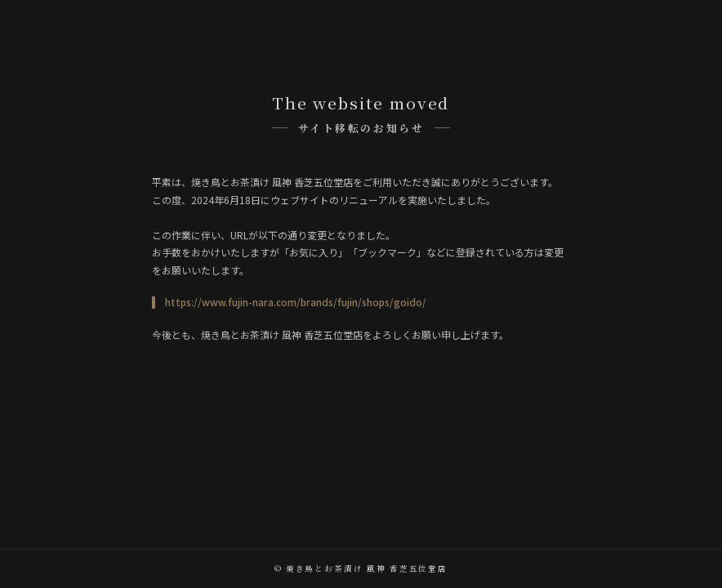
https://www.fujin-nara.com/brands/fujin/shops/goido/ (296, 302)
